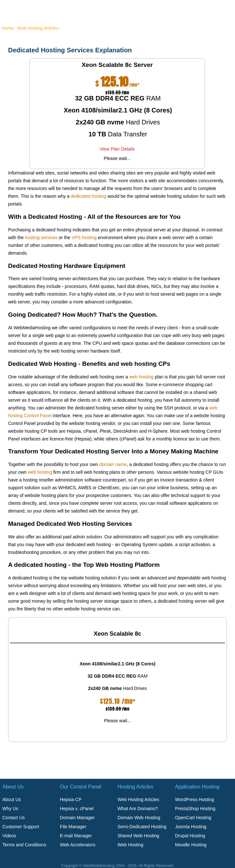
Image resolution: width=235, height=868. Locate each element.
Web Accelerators (78, 845)
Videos (9, 836)
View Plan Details (117, 149)
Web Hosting (130, 845)
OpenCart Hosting (193, 818)
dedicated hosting (89, 196)
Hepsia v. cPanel (77, 809)
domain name (113, 464)
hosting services (41, 238)
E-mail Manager (76, 836)
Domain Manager (77, 818)
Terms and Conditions (24, 845)
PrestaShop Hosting (195, 809)
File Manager (73, 827)
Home (8, 28)
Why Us (10, 809)
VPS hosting (84, 238)
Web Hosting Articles (38, 28)
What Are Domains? (138, 809)
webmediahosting (39, 11)
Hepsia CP (71, 799)
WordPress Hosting (195, 799)
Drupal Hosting (190, 836)
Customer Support (21, 827)
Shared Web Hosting (138, 836)
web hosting (141, 377)
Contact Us (13, 818)
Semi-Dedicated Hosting (142, 827)
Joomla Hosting (191, 827)
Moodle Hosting (191, 845)
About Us (12, 799)
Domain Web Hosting (139, 818)
